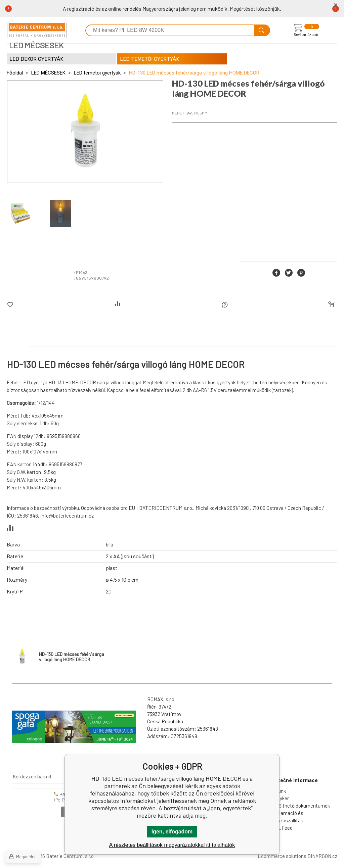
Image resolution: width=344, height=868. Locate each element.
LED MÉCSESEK (48, 73)
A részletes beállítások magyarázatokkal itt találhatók (172, 845)
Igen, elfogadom (172, 832)
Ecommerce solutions (282, 856)
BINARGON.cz (322, 856)
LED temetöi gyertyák (97, 73)
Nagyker (280, 798)
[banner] (37, 30)
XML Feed (282, 828)
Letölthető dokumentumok (300, 806)
